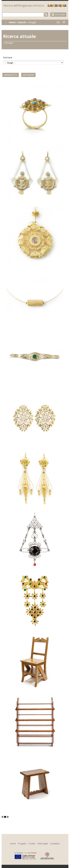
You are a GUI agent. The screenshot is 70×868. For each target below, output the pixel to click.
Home (12, 22)
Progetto (22, 844)
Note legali (43, 844)
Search (22, 22)
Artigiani (28, 75)
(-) (5, 43)
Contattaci (55, 844)
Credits (32, 844)
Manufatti (11, 75)
